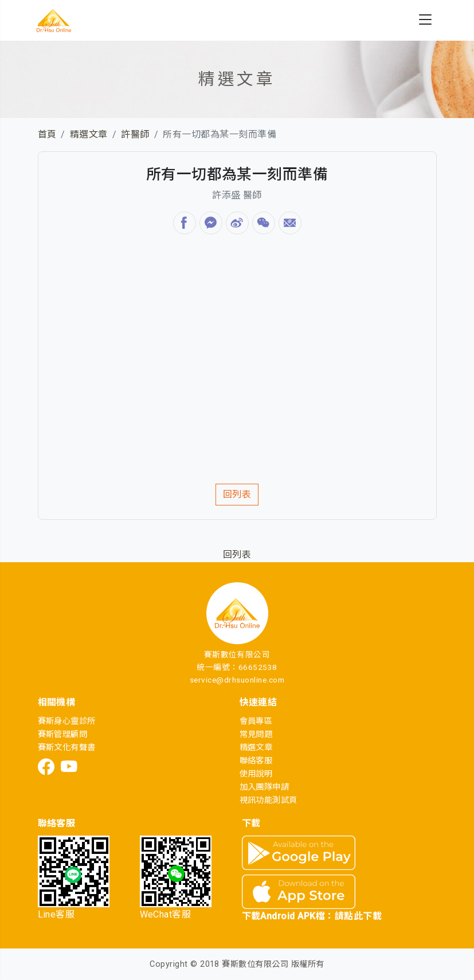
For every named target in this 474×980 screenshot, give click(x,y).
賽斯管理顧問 (63, 734)
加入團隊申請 (265, 787)
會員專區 (256, 721)
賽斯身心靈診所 (67, 721)
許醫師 (135, 134)
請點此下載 (358, 916)
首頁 (47, 134)
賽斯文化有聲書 (67, 748)
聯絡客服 (256, 761)
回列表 (237, 494)
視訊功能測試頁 (269, 800)
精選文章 (89, 134)
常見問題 (256, 734)
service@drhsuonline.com (237, 680)
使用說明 (256, 774)
